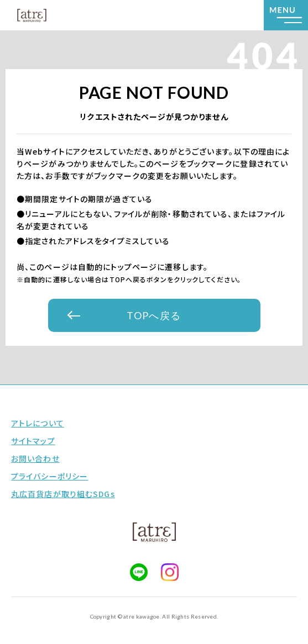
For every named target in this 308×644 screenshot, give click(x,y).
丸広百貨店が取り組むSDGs (63, 494)
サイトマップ (33, 441)
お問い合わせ (35, 458)
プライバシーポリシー (49, 476)
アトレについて (38, 423)
